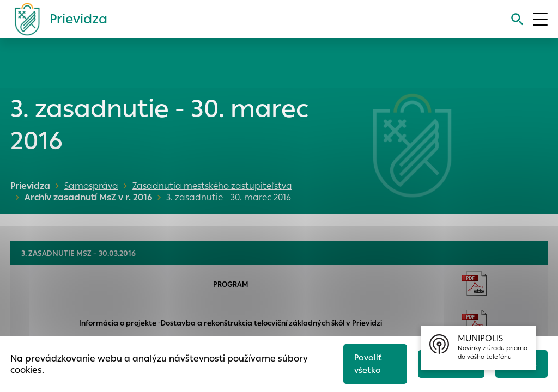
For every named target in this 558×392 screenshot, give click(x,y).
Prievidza (30, 186)
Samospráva (91, 186)
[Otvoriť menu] (540, 19)
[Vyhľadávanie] (517, 19)
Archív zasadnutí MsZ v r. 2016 (85, 197)
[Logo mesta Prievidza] (57, 19)
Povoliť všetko (367, 363)
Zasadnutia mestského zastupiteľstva (212, 186)
